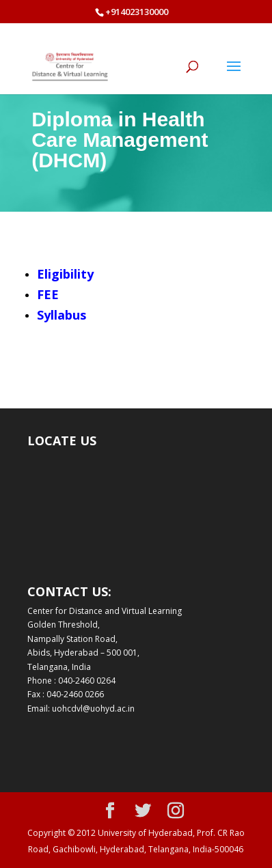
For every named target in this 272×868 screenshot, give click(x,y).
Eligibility (65, 274)
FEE (48, 294)
